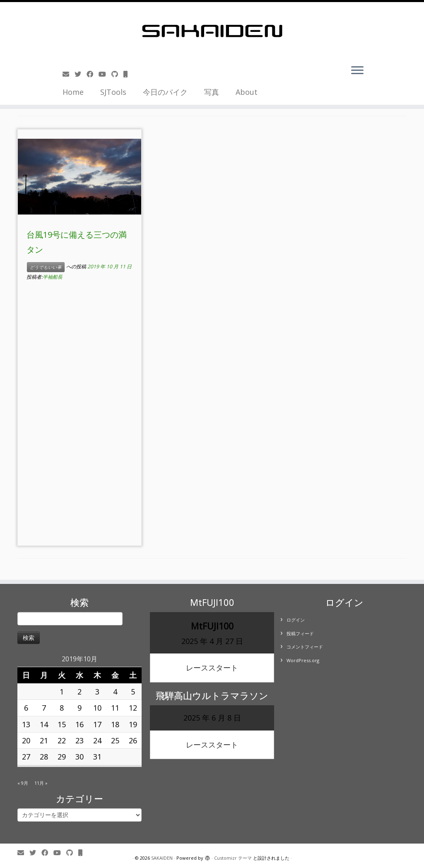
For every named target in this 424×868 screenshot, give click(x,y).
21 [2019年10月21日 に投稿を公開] (44, 740)
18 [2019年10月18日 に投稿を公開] (115, 724)
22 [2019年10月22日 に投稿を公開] (62, 740)
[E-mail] (69, 74)
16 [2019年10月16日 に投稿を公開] (79, 724)
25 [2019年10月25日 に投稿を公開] (115, 740)
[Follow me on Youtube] (105, 74)
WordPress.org (303, 660)
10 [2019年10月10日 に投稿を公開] (97, 708)
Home (73, 92)
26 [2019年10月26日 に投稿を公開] (133, 740)
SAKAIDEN (162, 858)
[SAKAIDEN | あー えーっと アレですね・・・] (212, 31)
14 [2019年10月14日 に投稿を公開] (44, 724)
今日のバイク (165, 92)
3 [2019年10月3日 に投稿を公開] (97, 692)
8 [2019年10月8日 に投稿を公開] (62, 708)
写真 (212, 92)
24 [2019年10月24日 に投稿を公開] (97, 740)
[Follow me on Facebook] (93, 74)
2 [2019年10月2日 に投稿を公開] (79, 692)
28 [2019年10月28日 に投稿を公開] (44, 757)
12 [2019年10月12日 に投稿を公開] (133, 708)
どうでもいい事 (46, 267)
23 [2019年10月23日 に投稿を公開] (79, 740)
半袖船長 (53, 277)
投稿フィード (300, 633)
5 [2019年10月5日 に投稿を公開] (133, 692)
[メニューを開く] (357, 71)
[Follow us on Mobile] (128, 74)
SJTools (113, 92)
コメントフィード (305, 647)
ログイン (296, 620)
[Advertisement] (79, 418)
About (247, 92)
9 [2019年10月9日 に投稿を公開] (79, 708)
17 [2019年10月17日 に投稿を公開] (97, 724)
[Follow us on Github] (117, 74)
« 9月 (23, 783)
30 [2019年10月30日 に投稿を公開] (79, 757)
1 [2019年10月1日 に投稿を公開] (62, 692)
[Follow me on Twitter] (81, 74)
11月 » (41, 783)
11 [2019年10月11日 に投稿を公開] (115, 708)
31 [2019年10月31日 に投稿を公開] (97, 757)
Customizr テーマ (233, 858)
